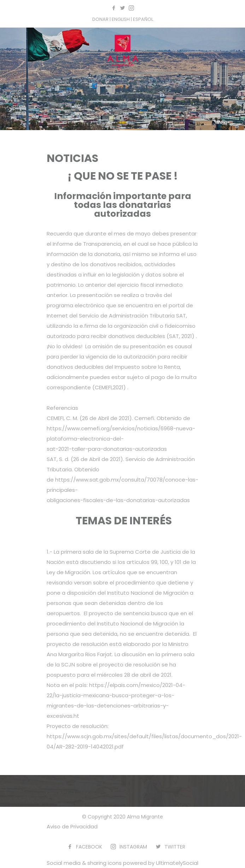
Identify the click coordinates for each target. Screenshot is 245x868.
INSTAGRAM (133, 847)
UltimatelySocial (177, 863)
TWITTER (175, 847)
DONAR (101, 19)
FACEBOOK (89, 847)
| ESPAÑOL (142, 19)
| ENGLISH (120, 19)
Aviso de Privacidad (72, 826)
